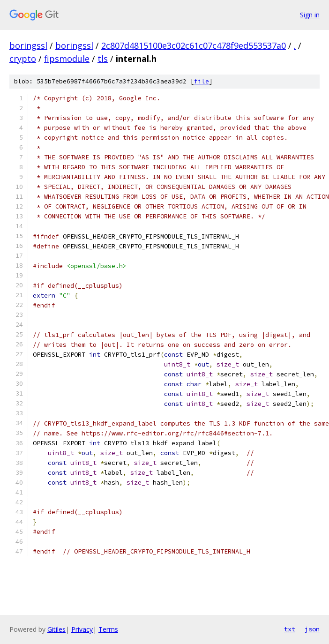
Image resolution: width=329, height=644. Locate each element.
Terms (108, 629)
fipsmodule (67, 59)
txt (290, 629)
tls (103, 59)
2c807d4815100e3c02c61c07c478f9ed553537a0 (194, 45)
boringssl (28, 45)
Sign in (310, 15)
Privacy (82, 629)
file (202, 81)
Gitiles (56, 629)
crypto (23, 59)
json (312, 629)
